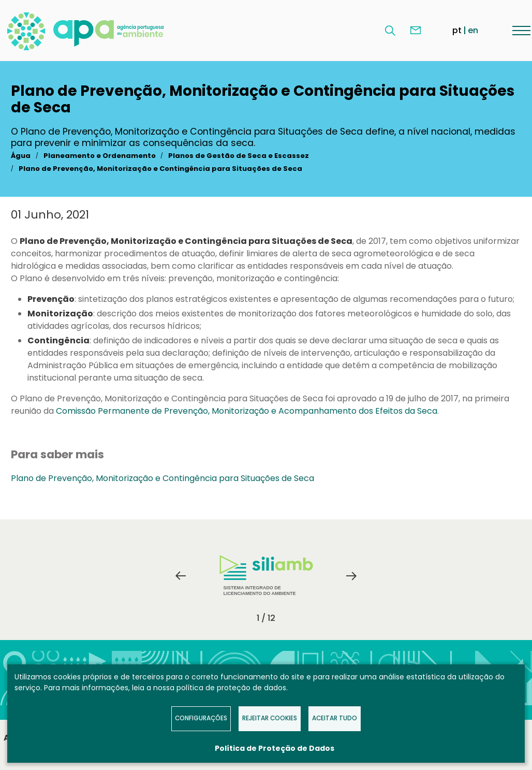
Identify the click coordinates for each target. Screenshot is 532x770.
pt (457, 30)
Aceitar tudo (335, 718)
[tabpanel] (266, 576)
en (473, 30)
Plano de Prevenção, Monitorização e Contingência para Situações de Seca (160, 169)
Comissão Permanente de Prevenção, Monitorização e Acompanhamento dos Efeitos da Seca (247, 411)
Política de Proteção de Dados (275, 748)
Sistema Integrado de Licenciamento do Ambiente (266, 576)
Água (21, 156)
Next (351, 576)
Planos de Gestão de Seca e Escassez (239, 156)
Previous (181, 576)
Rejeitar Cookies (270, 718)
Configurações (201, 718)
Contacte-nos (416, 31)
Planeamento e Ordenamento (100, 156)
